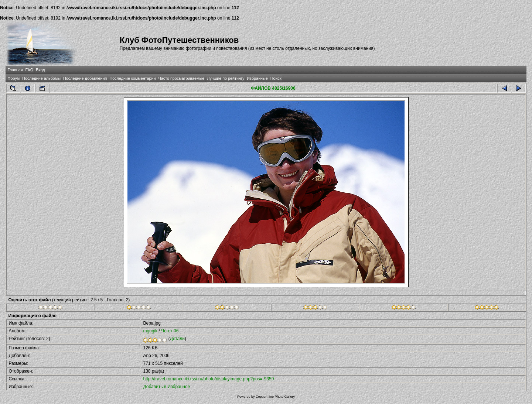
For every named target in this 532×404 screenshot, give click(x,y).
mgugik (150, 331)
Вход (40, 70)
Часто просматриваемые (182, 78)
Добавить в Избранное (166, 387)
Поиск (276, 78)
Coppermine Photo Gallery (275, 397)
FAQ (30, 70)
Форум (13, 78)
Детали (177, 339)
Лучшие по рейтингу (226, 78)
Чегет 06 (170, 331)
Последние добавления (85, 78)
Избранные (257, 78)
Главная (15, 70)
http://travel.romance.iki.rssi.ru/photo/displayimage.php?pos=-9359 (208, 379)
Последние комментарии (132, 78)
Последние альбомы (41, 78)
